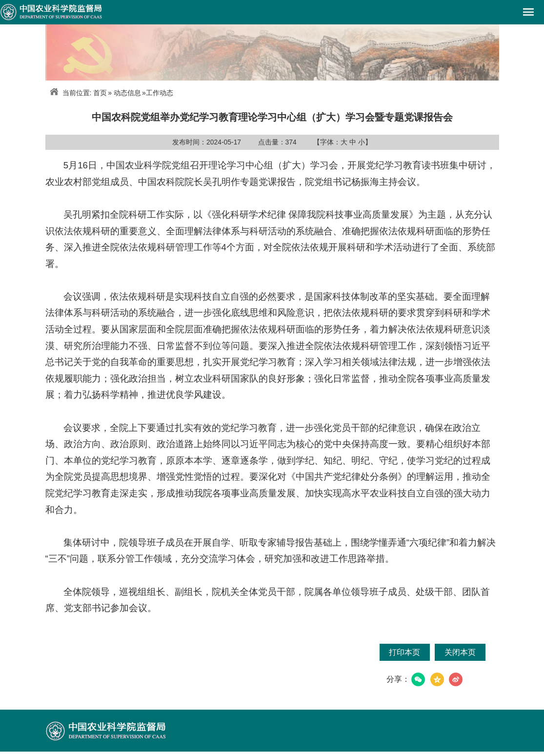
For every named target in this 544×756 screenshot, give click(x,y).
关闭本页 (460, 652)
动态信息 (127, 93)
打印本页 (404, 652)
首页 (100, 93)
